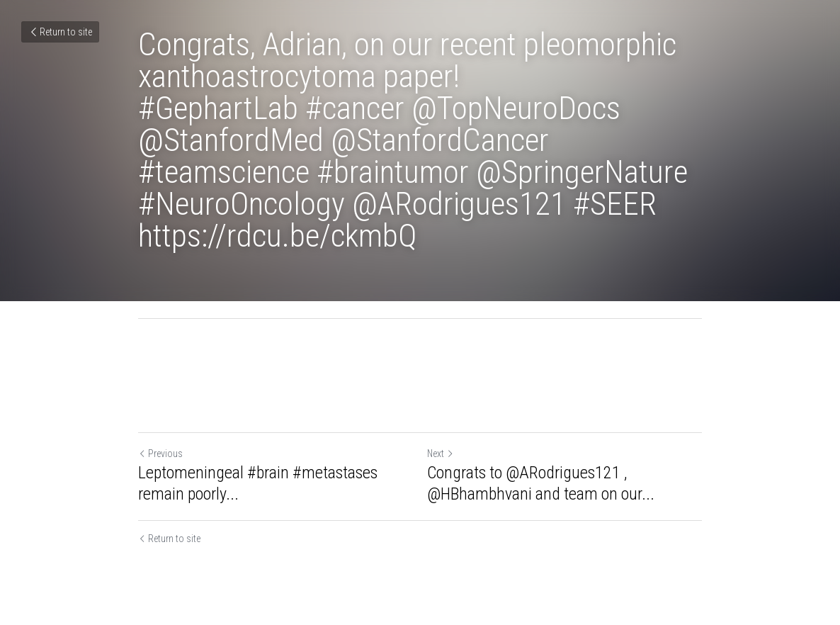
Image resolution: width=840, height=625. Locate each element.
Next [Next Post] (441, 454)
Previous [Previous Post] (160, 454)
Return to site (60, 32)
